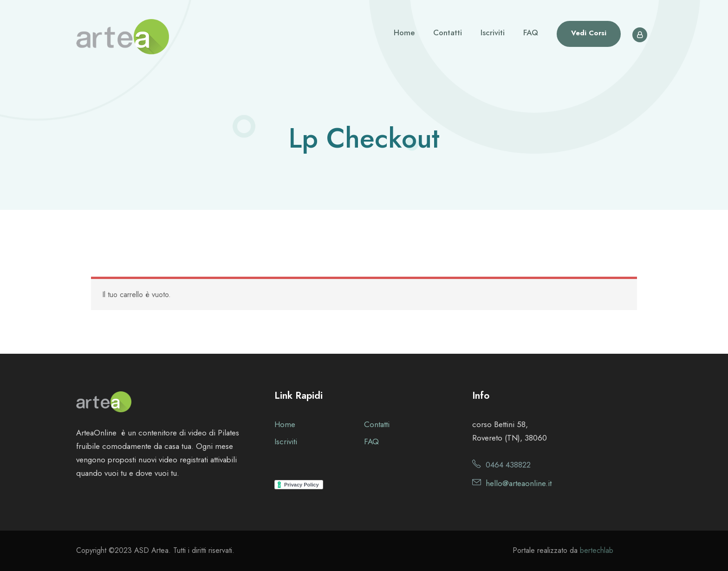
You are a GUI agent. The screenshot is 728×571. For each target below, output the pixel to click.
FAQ (531, 32)
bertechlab (597, 550)
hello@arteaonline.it (519, 483)
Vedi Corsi (589, 33)
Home (404, 32)
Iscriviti (493, 32)
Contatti (448, 32)
